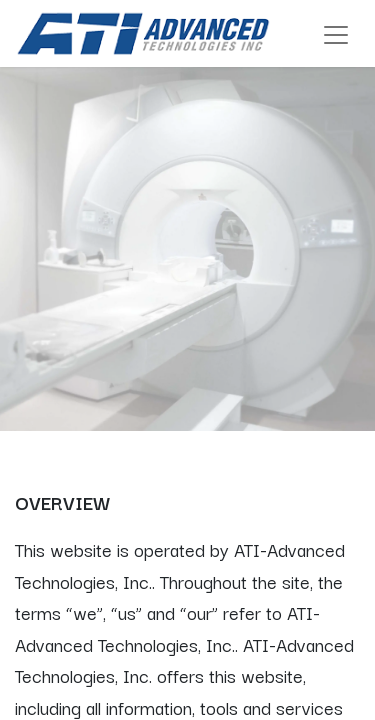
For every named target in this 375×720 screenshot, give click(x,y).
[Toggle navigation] (336, 33)
